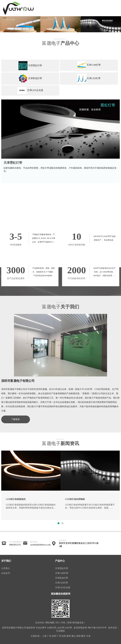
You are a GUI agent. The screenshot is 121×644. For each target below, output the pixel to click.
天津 (88, 636)
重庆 (83, 636)
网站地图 (50, 623)
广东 (49, 636)
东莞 (64, 636)
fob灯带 (68, 628)
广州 (59, 636)
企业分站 (40, 623)
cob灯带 (60, 628)
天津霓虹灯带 (13, 163)
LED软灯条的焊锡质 (75, 499)
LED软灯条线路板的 (16, 499)
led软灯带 (52, 628)
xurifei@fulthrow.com (40, 545)
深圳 (54, 636)
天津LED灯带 (62, 583)
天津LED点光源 (63, 588)
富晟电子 (60, 43)
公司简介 (6, 568)
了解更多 (16, 419)
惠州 (69, 636)
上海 (44, 636)
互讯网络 (60, 631)
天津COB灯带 (62, 573)
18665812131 (15, 545)
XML (63, 623)
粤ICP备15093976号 (97, 628)
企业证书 (6, 573)
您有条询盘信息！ (77, 623)
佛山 (74, 636)
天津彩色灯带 (62, 578)
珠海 (78, 636)
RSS (57, 623)
